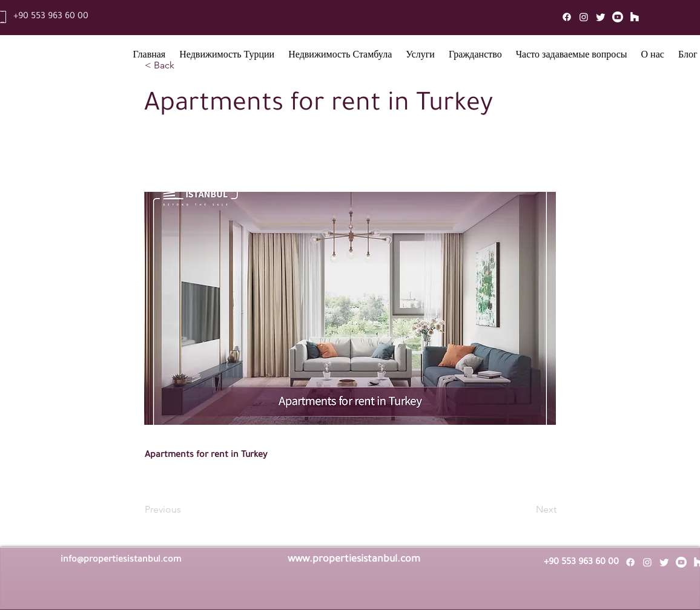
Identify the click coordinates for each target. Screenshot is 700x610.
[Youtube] (618, 17)
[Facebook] (567, 17)
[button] (227, 57)
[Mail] (635, 17)
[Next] (526, 510)
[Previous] (185, 510)
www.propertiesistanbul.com (354, 560)
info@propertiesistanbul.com (121, 560)
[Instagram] (584, 17)
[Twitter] (601, 17)
